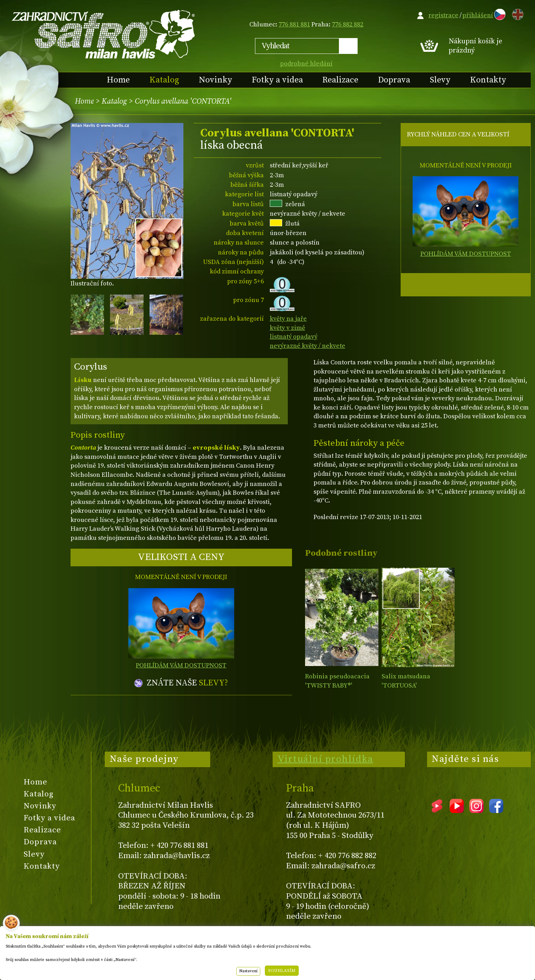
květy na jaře (288, 319)
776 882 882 (348, 24)
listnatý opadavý (294, 337)
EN (516, 13)
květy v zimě (287, 328)
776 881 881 (294, 24)
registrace (443, 15)
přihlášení (478, 15)
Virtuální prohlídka (326, 759)
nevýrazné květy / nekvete (308, 346)
